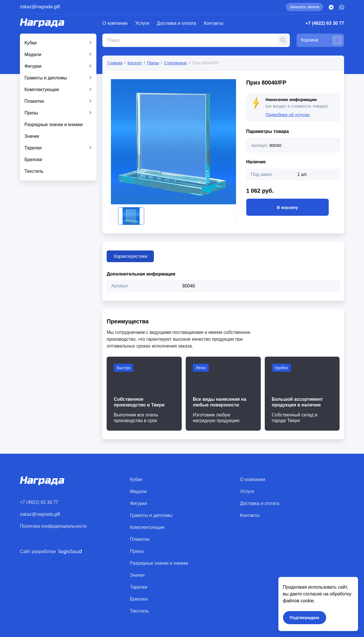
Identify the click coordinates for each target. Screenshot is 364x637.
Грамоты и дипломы (46, 78)
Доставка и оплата (177, 23)
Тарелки (33, 148)
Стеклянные (175, 63)
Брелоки (33, 160)
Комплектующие (42, 90)
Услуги (142, 23)
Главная (115, 63)
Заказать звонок (304, 7)
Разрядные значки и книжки (54, 125)
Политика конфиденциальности (53, 526)
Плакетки (34, 101)
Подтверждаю (304, 617)
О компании (115, 23)
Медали (33, 55)
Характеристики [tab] (131, 256)
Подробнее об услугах (288, 115)
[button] (111, 216)
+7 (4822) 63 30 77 (325, 23)
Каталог (135, 63)
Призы (31, 113)
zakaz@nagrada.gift (40, 7)
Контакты (214, 23)
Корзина (321, 40)
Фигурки (33, 66)
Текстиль (34, 171)
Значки (32, 136)
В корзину (288, 207)
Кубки (31, 43)
